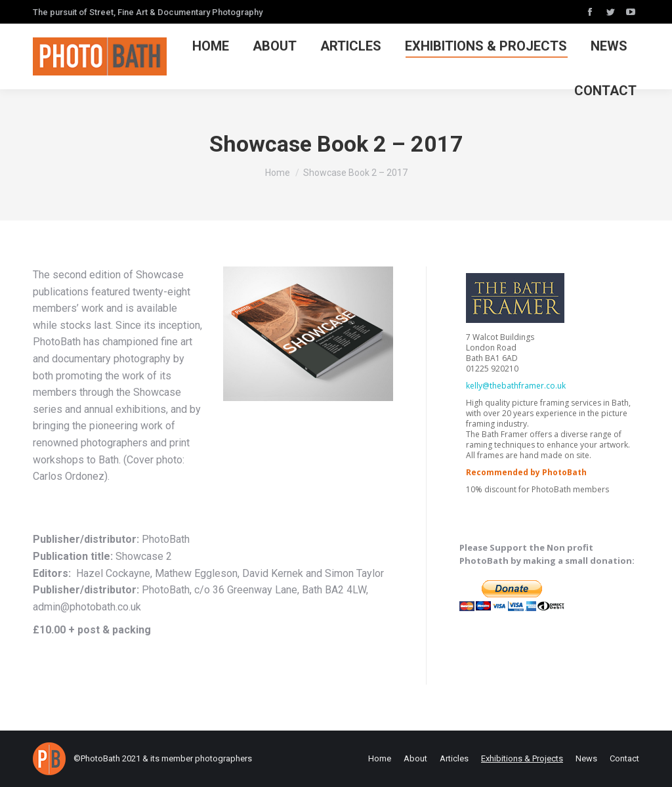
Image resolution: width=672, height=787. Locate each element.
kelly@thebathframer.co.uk (516, 386)
